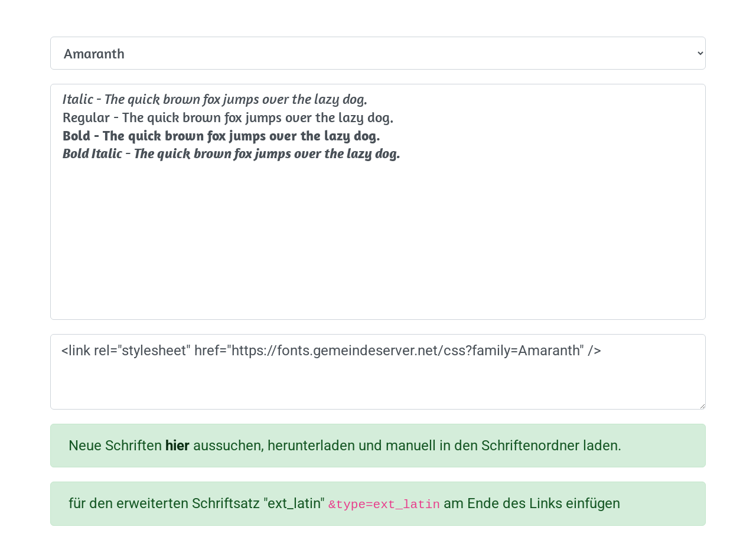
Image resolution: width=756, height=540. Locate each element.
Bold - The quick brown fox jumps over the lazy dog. (378, 135)
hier (177, 446)
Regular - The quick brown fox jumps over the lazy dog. (378, 117)
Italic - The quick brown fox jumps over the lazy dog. (378, 99)
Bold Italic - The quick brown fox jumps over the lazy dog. (378, 154)
